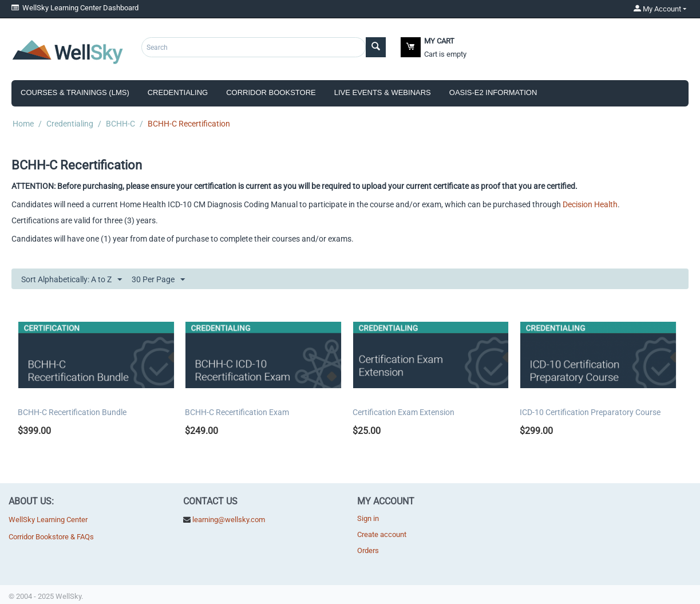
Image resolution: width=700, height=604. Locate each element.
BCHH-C (120, 124)
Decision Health (590, 204)
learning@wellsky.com (229, 520)
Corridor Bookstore (271, 92)
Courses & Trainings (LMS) (75, 92)
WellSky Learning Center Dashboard (75, 8)
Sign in (368, 518)
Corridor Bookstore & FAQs (51, 537)
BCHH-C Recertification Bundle (72, 412)
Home (23, 124)
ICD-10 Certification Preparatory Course (590, 412)
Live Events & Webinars (383, 92)
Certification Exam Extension (404, 412)
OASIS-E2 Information (493, 92)
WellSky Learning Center (48, 520)
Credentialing (178, 92)
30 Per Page (158, 280)
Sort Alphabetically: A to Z (72, 280)
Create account (382, 534)
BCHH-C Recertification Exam (237, 412)
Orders (368, 550)
